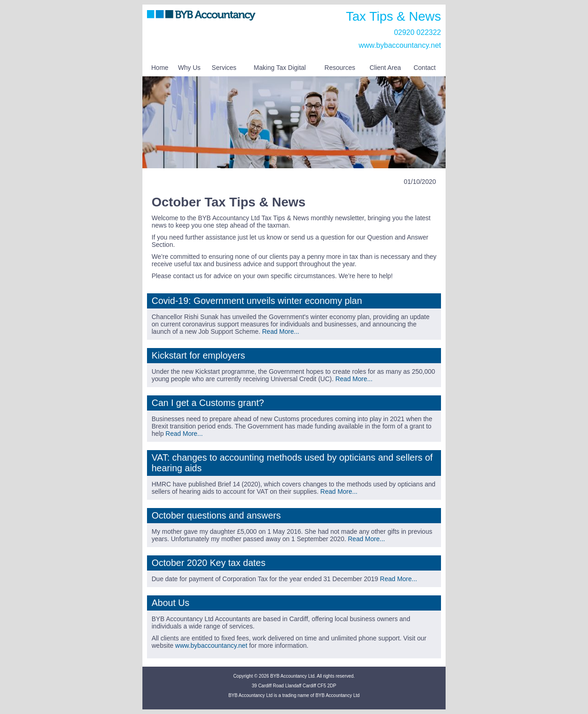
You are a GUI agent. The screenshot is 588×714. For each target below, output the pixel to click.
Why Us (189, 68)
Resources (340, 68)
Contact (424, 68)
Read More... (280, 331)
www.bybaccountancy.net (400, 45)
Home (160, 68)
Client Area (385, 68)
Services (224, 68)
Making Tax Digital (280, 68)
